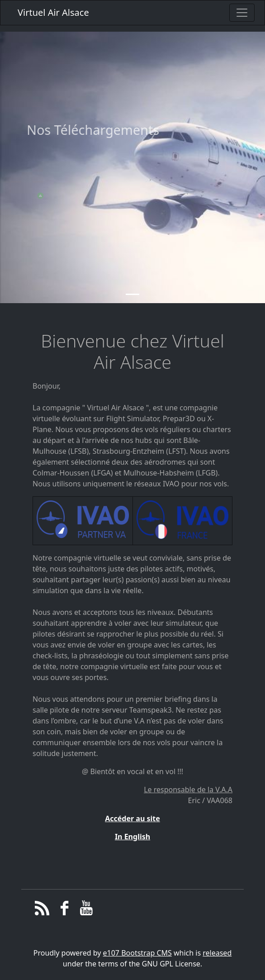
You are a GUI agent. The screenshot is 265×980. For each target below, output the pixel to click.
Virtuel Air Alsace (53, 12)
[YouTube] (87, 910)
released (217, 953)
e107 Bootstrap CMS (137, 953)
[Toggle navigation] (242, 13)
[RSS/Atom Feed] (42, 910)
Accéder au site (132, 818)
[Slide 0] (132, 304)
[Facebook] (64, 910)
